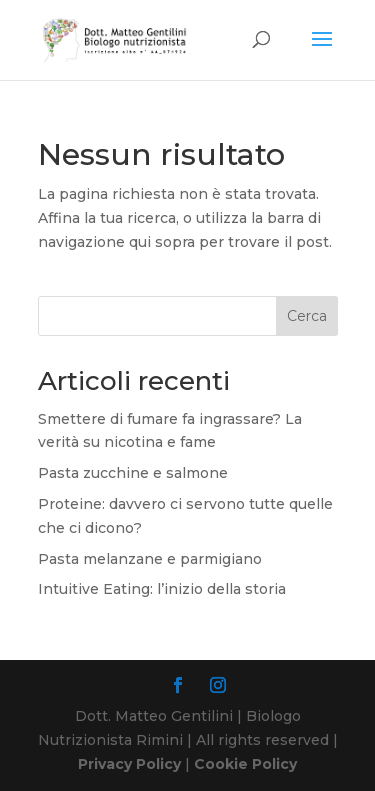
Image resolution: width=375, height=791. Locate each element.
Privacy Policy (129, 764)
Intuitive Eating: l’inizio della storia (162, 589)
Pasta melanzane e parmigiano (150, 559)
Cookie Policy (245, 764)
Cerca (307, 316)
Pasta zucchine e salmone (133, 473)
